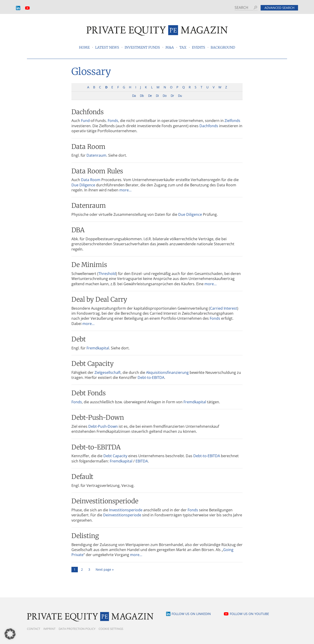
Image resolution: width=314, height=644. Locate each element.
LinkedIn (18, 8)
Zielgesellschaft (108, 372)
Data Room (88, 147)
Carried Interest (224, 308)
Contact (34, 629)
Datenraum (96, 155)
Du (180, 96)
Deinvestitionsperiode (105, 501)
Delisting (85, 536)
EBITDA (142, 461)
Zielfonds (232, 121)
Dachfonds (88, 112)
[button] (10, 634)
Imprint (49, 629)
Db (142, 96)
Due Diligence (83, 185)
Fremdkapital (98, 348)
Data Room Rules (97, 171)
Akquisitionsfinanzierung (167, 372)
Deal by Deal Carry (99, 299)
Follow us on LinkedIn (191, 614)
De (150, 96)
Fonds (113, 121)
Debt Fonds (89, 393)
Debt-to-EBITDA (151, 377)
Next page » (105, 569)
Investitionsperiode (126, 510)
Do (165, 96)
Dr (172, 96)
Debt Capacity (93, 364)
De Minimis (89, 265)
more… (125, 190)
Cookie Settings (111, 629)
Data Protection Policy (77, 629)
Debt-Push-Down (98, 417)
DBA (78, 230)
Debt (79, 339)
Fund (85, 121)
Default (82, 477)
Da (134, 96)
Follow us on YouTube (249, 614)
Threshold (107, 274)
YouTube (27, 8)
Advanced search (279, 8)
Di (157, 96)
